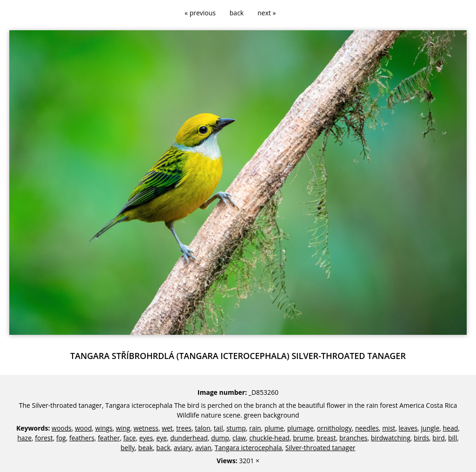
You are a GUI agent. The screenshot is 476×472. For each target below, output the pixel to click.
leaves (408, 428)
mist (389, 428)
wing (123, 428)
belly (128, 448)
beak (145, 448)
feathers (82, 438)
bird (438, 438)
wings (104, 428)
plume (274, 428)
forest (44, 438)
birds (421, 438)
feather (109, 438)
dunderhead (189, 438)
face (129, 438)
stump (236, 428)
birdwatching (391, 438)
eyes (146, 438)
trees (184, 428)
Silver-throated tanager (321, 448)
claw (239, 438)
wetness (146, 428)
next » (267, 13)
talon (202, 428)
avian (203, 448)
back (237, 13)
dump (220, 438)
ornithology (334, 428)
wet (167, 428)
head (451, 428)
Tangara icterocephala (248, 448)
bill (453, 438)
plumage (301, 428)
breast (326, 438)
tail (218, 428)
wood (83, 428)
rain (255, 428)
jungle (430, 428)
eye (162, 438)
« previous (200, 13)
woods (62, 428)
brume (303, 438)
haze (24, 438)
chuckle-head (269, 438)
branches (353, 438)
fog (61, 438)
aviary (183, 448)
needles (367, 428)
